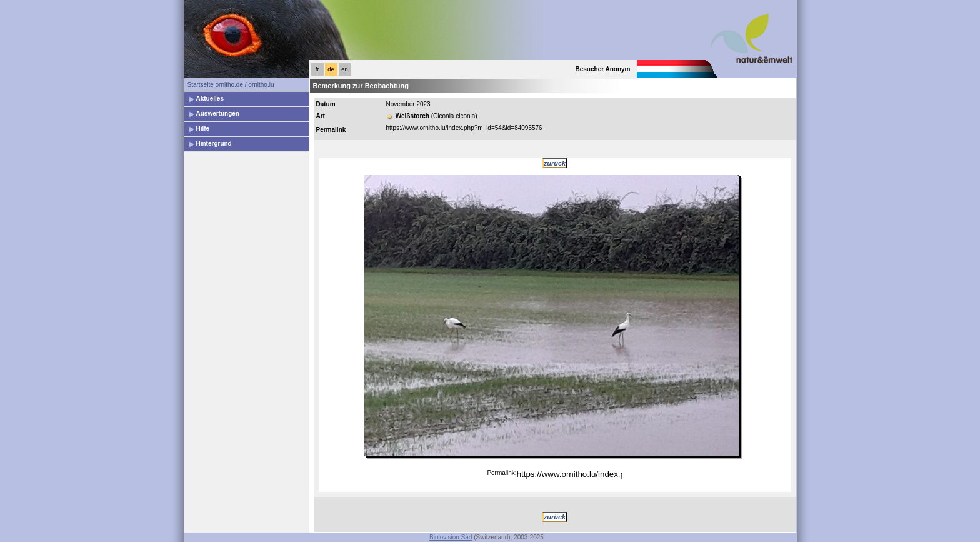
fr (317, 69)
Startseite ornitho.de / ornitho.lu (231, 85)
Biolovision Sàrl (451, 537)
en (344, 69)
